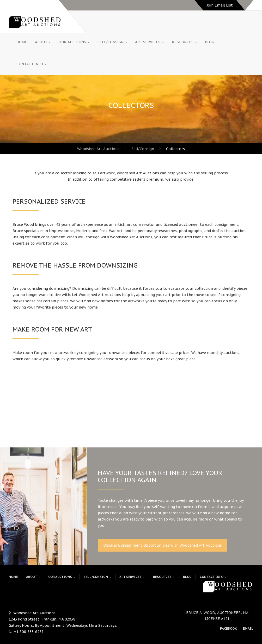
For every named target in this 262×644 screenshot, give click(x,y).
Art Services (150, 42)
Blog (209, 42)
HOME (22, 42)
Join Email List (220, 5)
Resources (184, 42)
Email (248, 628)
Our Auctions (74, 42)
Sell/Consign (112, 42)
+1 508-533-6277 (29, 632)
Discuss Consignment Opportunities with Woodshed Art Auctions (163, 545)
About (43, 42)
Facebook (228, 628)
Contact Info (32, 64)
